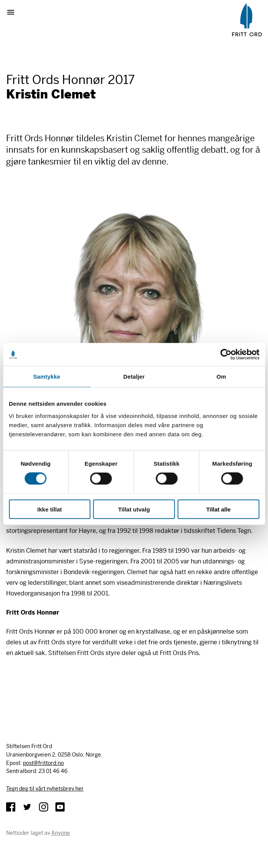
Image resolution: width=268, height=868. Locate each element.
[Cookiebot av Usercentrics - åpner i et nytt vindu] (226, 355)
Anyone (61, 833)
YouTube (60, 807)
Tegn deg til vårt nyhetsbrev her (45, 789)
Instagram (44, 807)
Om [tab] (221, 377)
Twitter (27, 807)
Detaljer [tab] (134, 377)
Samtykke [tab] (47, 377)
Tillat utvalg (134, 509)
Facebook (11, 807)
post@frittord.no (43, 763)
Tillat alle (218, 509)
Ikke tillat (50, 509)
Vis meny (14, 12)
